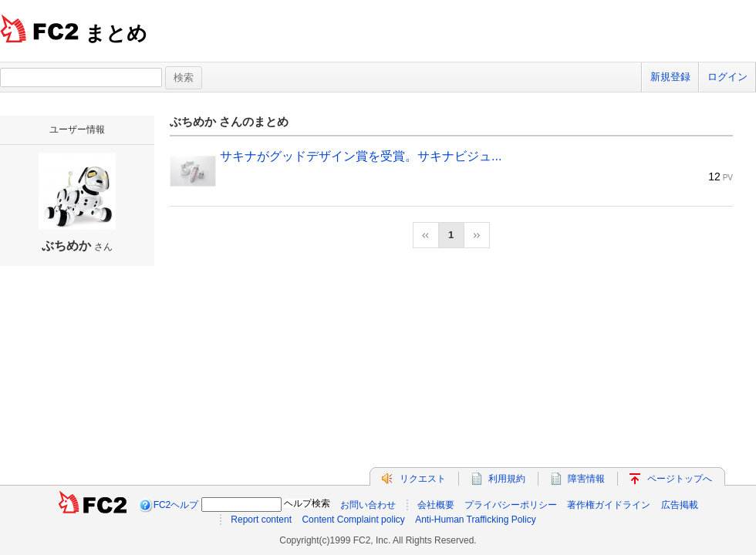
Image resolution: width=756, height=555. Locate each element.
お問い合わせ (368, 505)
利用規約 (507, 479)
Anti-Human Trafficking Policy (476, 520)
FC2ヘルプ (176, 505)
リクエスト (423, 479)
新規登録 (670, 77)
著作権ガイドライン (609, 505)
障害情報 (586, 479)
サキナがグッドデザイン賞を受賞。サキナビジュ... (361, 156)
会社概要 (436, 505)
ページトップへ (680, 479)
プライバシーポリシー (511, 505)
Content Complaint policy (353, 520)
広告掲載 (680, 505)
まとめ (116, 33)
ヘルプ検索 (307, 503)
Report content (261, 520)
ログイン (727, 77)
